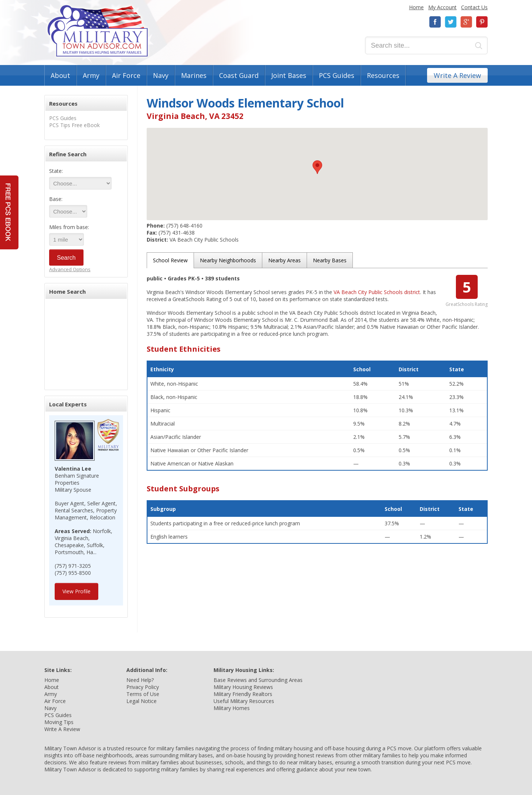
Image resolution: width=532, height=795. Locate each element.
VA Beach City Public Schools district (377, 292)
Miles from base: (69, 227)
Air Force (126, 75)
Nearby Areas (284, 260)
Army (91, 75)
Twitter (451, 22)
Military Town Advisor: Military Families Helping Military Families (98, 31)
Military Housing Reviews (243, 687)
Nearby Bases (330, 260)
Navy (161, 75)
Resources (383, 75)
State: (56, 171)
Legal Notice (141, 701)
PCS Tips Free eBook (74, 125)
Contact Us (474, 7)
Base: (56, 199)
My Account (442, 7)
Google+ (466, 22)
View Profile (76, 591)
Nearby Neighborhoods (228, 260)
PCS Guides (337, 75)
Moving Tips (59, 722)
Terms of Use (143, 694)
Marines (194, 75)
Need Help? (140, 680)
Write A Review (457, 75)
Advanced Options (70, 269)
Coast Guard (239, 75)
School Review (170, 260)
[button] (317, 167)
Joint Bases (289, 75)
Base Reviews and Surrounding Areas (258, 680)
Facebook (435, 22)
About (60, 75)
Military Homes (232, 708)
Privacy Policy (143, 687)
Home (416, 7)
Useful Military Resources (244, 701)
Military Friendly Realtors (243, 694)
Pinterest (482, 22)
